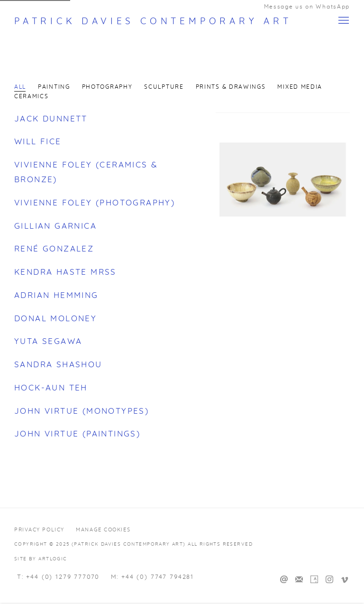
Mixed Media (300, 87)
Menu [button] (343, 21)
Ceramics (32, 97)
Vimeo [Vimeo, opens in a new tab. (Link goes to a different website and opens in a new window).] (345, 580)
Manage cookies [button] (103, 530)
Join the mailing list (299, 580)
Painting (54, 87)
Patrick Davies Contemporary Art (153, 22)
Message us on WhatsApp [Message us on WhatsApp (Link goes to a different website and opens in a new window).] (307, 7)
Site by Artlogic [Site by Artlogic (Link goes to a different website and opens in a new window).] (41, 559)
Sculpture (164, 87)
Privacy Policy (39, 530)
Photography (107, 87)
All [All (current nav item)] (20, 87)
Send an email (284, 580)
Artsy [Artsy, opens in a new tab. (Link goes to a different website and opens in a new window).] (314, 580)
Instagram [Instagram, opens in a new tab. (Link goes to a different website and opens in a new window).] (329, 580)
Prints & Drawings (231, 87)
